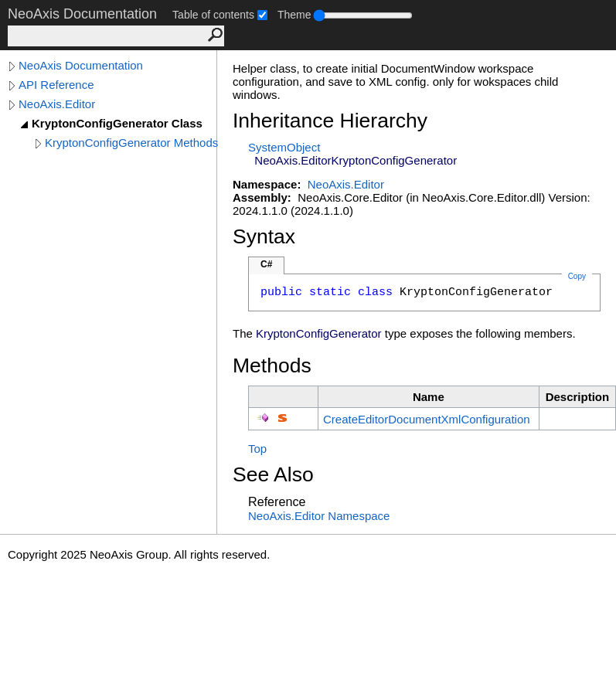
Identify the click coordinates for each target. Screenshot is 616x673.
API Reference (56, 85)
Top (257, 449)
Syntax (264, 236)
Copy (577, 276)
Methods (272, 365)
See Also (273, 474)
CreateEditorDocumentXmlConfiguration (427, 419)
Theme (294, 15)
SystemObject (284, 147)
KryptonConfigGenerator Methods (131, 143)
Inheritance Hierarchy (330, 121)
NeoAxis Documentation (81, 65)
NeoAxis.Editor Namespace (319, 516)
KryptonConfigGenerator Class (117, 123)
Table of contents (213, 15)
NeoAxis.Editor (57, 104)
